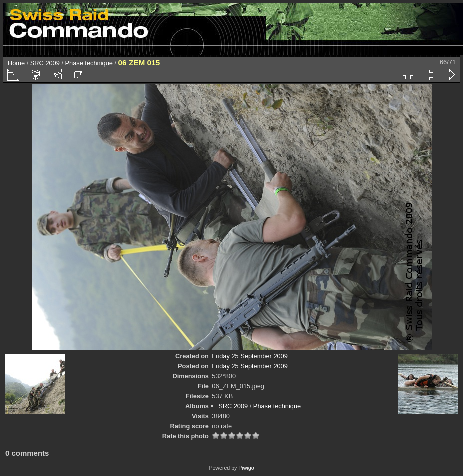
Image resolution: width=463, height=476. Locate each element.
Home (16, 63)
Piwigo (246, 468)
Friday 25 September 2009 (250, 356)
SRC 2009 (45, 63)
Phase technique (89, 63)
